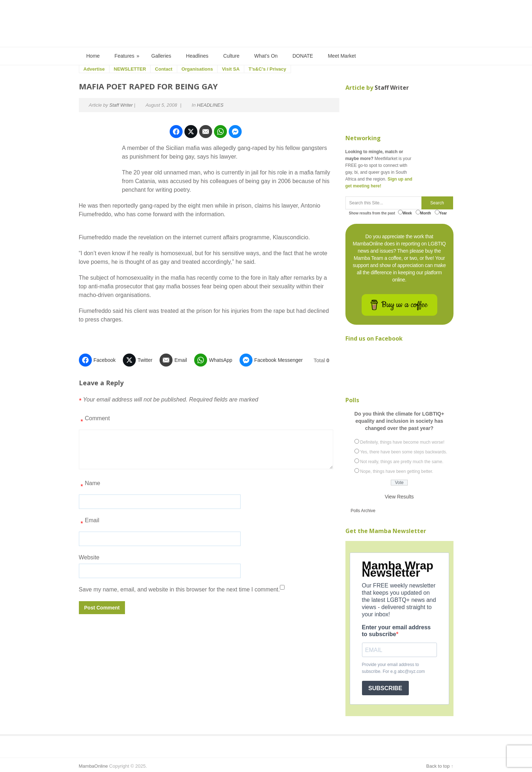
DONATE (303, 56)
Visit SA (231, 69)
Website (89, 557)
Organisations (197, 69)
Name (90, 486)
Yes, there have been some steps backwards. (404, 452)
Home (93, 56)
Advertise (94, 69)
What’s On (266, 56)
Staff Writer (121, 105)
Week (405, 212)
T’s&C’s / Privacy (267, 69)
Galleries (161, 56)
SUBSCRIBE (385, 688)
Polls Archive (363, 511)
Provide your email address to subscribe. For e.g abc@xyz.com (394, 668)
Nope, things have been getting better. (397, 471)
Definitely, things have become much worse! (402, 442)
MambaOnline (93, 766)
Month (423, 212)
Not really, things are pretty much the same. (402, 462)
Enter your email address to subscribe (396, 631)
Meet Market (342, 56)
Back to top (438, 766)
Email (89, 523)
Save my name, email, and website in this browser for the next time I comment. (179, 589)
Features (127, 56)
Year (441, 212)
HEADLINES (210, 105)
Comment (94, 421)
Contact (164, 69)
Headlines (197, 56)
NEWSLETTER (130, 69)
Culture (231, 56)
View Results (399, 497)
